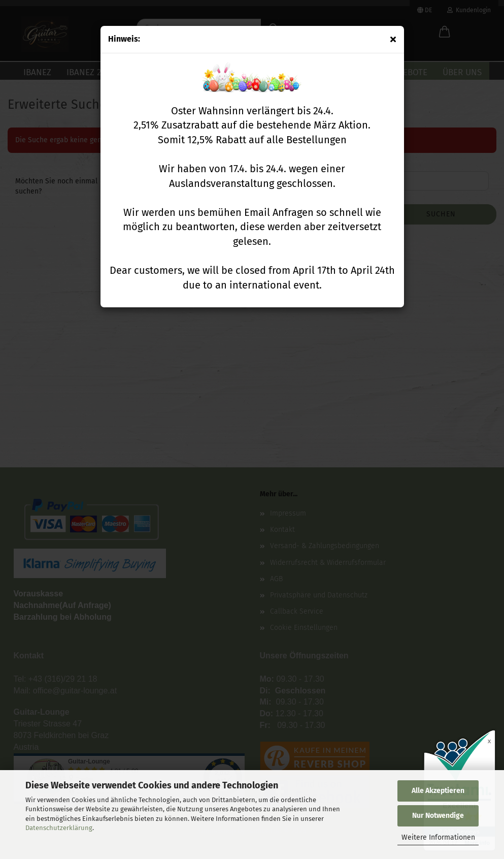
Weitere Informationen (438, 837)
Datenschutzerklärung (59, 828)
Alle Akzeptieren (438, 791)
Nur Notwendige (438, 816)
